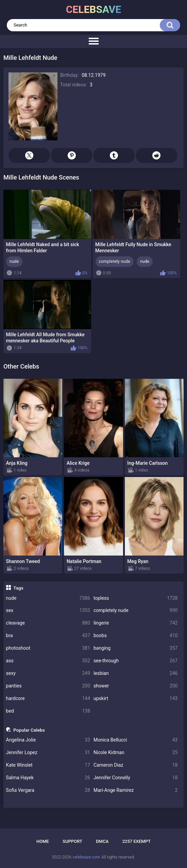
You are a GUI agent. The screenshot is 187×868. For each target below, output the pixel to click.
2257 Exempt (137, 841)
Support (72, 841)
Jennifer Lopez (48, 753)
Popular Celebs (29, 730)
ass (48, 661)
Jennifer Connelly (135, 778)
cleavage (48, 623)
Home (43, 841)
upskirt (135, 699)
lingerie (135, 623)
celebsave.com (86, 857)
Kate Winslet (48, 765)
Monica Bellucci (135, 740)
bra (48, 636)
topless (135, 598)
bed (48, 711)
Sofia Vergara (48, 790)
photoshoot (48, 648)
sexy (48, 673)
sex (48, 610)
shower (135, 686)
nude (48, 598)
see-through (135, 661)
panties (48, 686)
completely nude (135, 610)
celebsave (94, 9)
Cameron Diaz (135, 765)
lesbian (135, 673)
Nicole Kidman (135, 753)
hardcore (48, 699)
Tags (18, 588)
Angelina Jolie (48, 740)
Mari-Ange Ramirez (135, 790)
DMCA (102, 841)
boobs (135, 636)
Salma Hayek (48, 778)
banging (135, 648)
